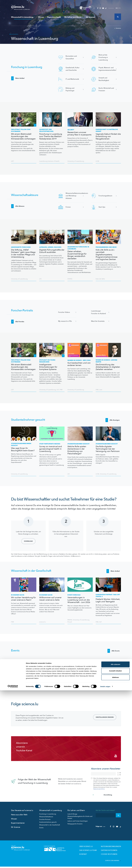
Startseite (118, 28)
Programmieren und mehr (106, 247)
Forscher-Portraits (45, 822)
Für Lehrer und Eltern (73, 17)
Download (28, 543)
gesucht (21, 446)
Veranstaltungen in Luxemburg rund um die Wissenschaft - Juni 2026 (79, 603)
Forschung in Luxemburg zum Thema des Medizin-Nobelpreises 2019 (51, 136)
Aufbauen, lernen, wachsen (50, 247)
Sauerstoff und (46, 130)
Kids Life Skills (100, 279)
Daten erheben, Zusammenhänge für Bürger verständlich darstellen (77, 255)
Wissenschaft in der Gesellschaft (50, 827)
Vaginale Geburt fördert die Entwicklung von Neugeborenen (108, 136)
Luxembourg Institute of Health (49, 161)
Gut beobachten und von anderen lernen (79, 364)
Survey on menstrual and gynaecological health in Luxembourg (51, 450)
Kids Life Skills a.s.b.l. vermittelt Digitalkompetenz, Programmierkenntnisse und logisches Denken (107, 255)
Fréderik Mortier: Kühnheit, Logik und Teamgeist (108, 603)
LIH (69, 475)
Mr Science (90, 17)
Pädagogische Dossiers (75, 826)
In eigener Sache (18, 598)
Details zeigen (105, 864)
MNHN (70, 623)
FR (120, 8)
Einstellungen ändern (105, 722)
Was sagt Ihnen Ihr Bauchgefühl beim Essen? (23, 451)
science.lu (42, 625)
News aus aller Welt (19, 817)
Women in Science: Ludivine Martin (106, 361)
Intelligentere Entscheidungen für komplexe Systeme (48, 367)
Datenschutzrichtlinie (99, 792)
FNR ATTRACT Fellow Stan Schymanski (21, 130)
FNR (61, 390)
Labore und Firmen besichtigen (78, 824)
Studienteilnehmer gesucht (48, 825)
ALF (100, 625)
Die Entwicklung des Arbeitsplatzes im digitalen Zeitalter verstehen (108, 367)
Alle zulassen (115, 842)
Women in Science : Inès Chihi (79, 360)
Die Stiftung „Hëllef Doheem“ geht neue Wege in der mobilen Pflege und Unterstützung (23, 253)
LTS (40, 279)
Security (71, 130)
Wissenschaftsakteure (46, 819)
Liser (101, 390)
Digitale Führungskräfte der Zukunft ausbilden (52, 251)
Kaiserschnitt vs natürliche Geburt (107, 130)
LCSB (97, 161)
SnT (58, 390)
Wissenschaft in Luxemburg (23, 17)
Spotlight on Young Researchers (47, 361)
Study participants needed (50, 445)
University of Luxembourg (76, 161)
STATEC (70, 279)
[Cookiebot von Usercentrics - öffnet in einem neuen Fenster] (13, 864)
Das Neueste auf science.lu (22, 813)
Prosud (70, 625)
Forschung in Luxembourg (48, 817)
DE (117, 8)
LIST (12, 161)
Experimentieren (54, 17)
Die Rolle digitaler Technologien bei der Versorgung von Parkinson (108, 450)
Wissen (41, 17)
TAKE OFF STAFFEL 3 (108, 598)
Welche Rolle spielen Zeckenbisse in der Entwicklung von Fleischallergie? (77, 451)
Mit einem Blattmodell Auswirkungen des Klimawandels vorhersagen (23, 136)
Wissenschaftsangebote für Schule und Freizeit (80, 820)
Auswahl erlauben (115, 849)
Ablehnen (115, 855)
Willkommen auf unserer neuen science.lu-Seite (50, 601)
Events (41, 830)
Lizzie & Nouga (72, 817)
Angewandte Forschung (21, 247)
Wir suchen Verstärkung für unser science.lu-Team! (23, 601)
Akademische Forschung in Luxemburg (78, 248)
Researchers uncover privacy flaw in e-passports (79, 134)
